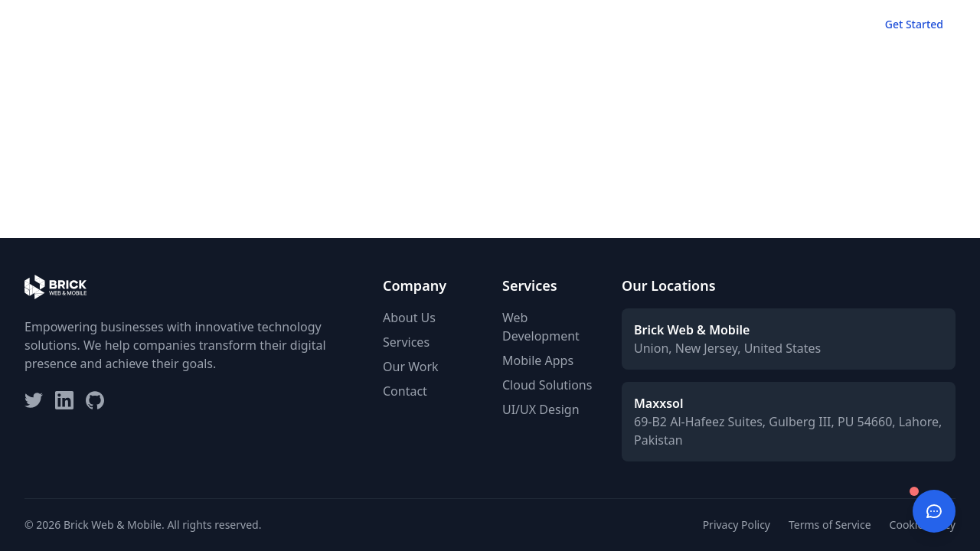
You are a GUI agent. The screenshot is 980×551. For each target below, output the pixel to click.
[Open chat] (934, 511)
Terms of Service (830, 525)
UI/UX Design (541, 409)
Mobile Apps (538, 360)
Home (573, 24)
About (768, 24)
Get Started (914, 24)
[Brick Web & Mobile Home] (56, 24)
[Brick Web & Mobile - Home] (56, 24)
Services (634, 24)
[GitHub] (95, 400)
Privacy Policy (737, 525)
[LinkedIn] (64, 400)
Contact (828, 24)
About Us (409, 318)
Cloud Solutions (547, 385)
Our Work (704, 24)
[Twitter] (34, 400)
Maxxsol (658, 403)
